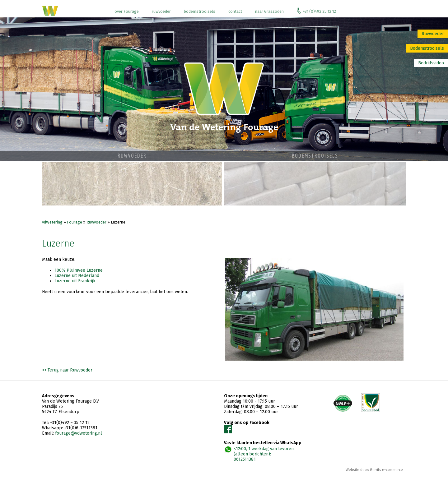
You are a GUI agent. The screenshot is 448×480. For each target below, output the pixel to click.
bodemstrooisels (200, 11)
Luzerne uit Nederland (77, 276)
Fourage (75, 222)
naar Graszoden (269, 11)
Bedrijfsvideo (431, 63)
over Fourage (127, 11)
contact (235, 11)
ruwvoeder (161, 11)
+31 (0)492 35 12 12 (316, 11)
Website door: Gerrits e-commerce (374, 470)
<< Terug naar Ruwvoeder (67, 370)
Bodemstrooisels (427, 48)
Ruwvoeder (433, 34)
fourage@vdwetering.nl (79, 433)
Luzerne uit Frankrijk (75, 281)
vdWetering (52, 222)
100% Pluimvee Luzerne (79, 270)
